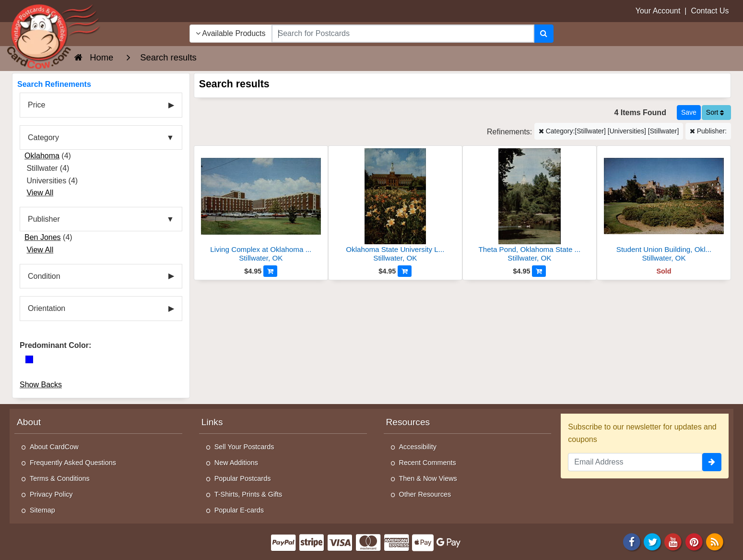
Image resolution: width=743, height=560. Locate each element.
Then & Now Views (428, 478)
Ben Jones (43, 237)
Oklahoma (42, 156)
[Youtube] (673, 542)
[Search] (544, 34)
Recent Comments (428, 463)
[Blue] (29, 359)
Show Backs (41, 385)
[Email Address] (635, 462)
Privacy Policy (51, 494)
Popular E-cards (239, 510)
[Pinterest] (694, 542)
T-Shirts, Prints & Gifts (248, 494)
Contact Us (710, 11)
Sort (715, 112)
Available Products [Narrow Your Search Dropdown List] (231, 33)
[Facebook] (632, 542)
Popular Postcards (243, 478)
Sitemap (42, 510)
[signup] (712, 462)
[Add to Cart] (270, 271)
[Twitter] (652, 542)
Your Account (658, 11)
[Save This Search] (689, 113)
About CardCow (54, 447)
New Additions (236, 463)
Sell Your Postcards (244, 447)
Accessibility (418, 447)
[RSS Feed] (715, 542)
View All (40, 193)
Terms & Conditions (60, 478)
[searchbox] (403, 34)
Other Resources (425, 494)
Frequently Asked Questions (73, 463)
